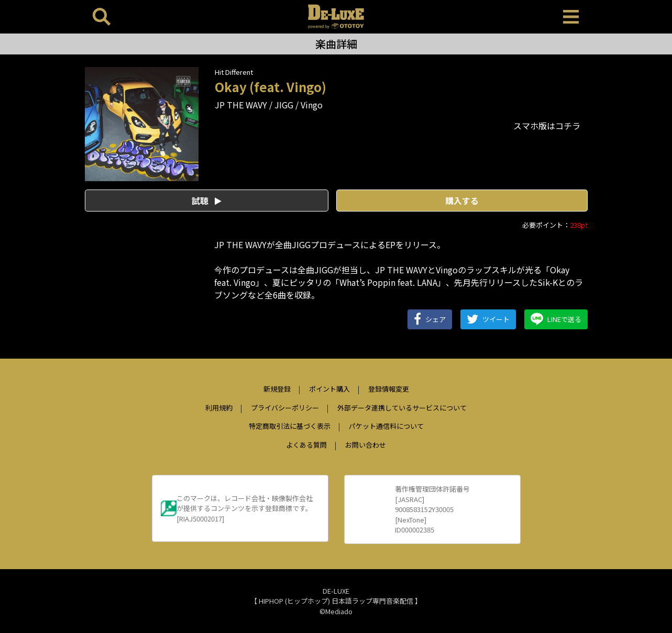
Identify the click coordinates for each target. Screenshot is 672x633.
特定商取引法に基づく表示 (290, 426)
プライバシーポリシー (285, 408)
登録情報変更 (389, 389)
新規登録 (277, 389)
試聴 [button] (207, 201)
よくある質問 (306, 445)
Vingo (312, 105)
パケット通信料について (386, 426)
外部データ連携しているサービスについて (402, 408)
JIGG (284, 105)
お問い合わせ (366, 445)
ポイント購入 (329, 389)
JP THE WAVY (241, 105)
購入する (462, 201)
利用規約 (219, 408)
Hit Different (234, 72)
